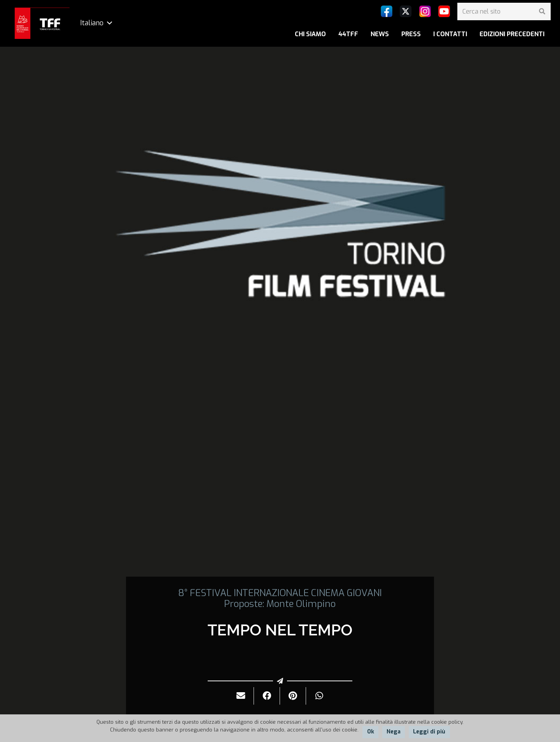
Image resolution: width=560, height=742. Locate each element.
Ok (371, 732)
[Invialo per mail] (241, 696)
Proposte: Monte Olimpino (280, 604)
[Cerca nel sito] (504, 11)
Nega (394, 732)
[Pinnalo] (293, 696)
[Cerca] (542, 11)
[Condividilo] (267, 696)
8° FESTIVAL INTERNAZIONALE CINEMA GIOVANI (280, 593)
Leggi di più (429, 732)
